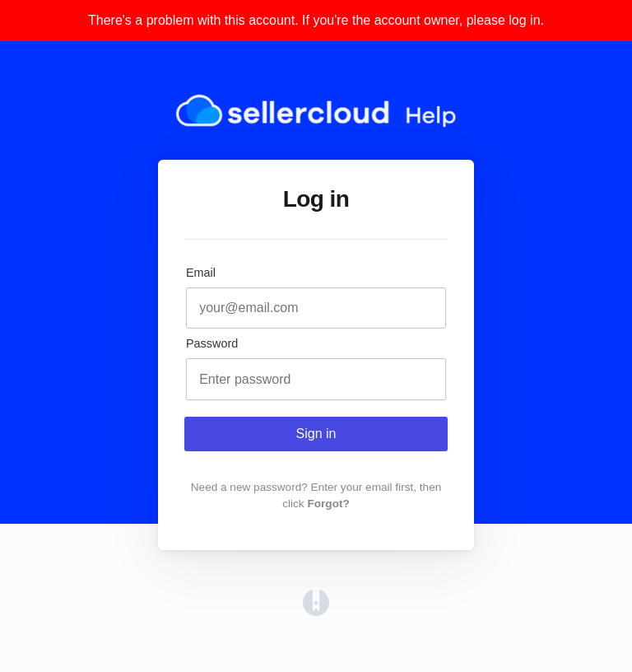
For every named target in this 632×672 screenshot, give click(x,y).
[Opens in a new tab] (316, 611)
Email (201, 273)
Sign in (316, 434)
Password (212, 343)
